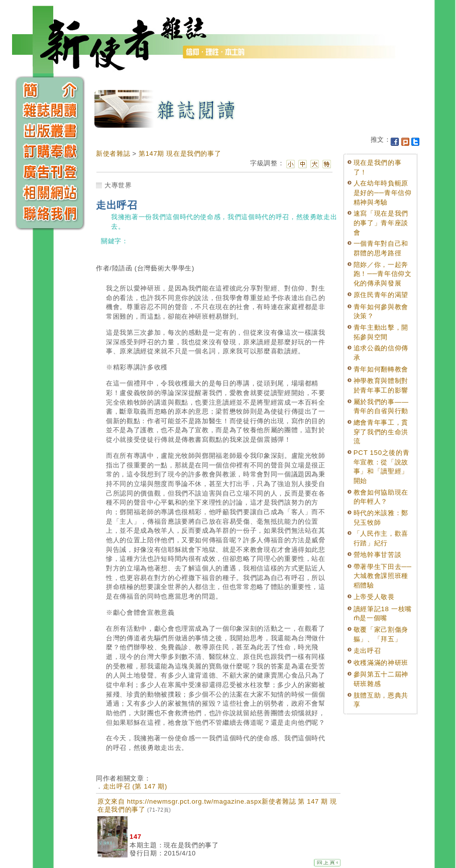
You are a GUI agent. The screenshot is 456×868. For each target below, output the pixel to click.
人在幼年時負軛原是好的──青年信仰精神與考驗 (383, 192)
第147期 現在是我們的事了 (180, 154)
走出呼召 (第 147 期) (135, 786)
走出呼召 (367, 651)
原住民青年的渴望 (381, 295)
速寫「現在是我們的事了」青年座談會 (381, 223)
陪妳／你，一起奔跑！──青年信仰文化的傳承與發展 (383, 274)
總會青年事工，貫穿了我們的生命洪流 (381, 432)
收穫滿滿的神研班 (381, 663)
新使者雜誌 (113, 154)
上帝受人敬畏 (374, 597)
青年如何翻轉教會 (381, 369)
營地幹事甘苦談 (378, 555)
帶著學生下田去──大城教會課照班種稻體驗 (383, 576)
